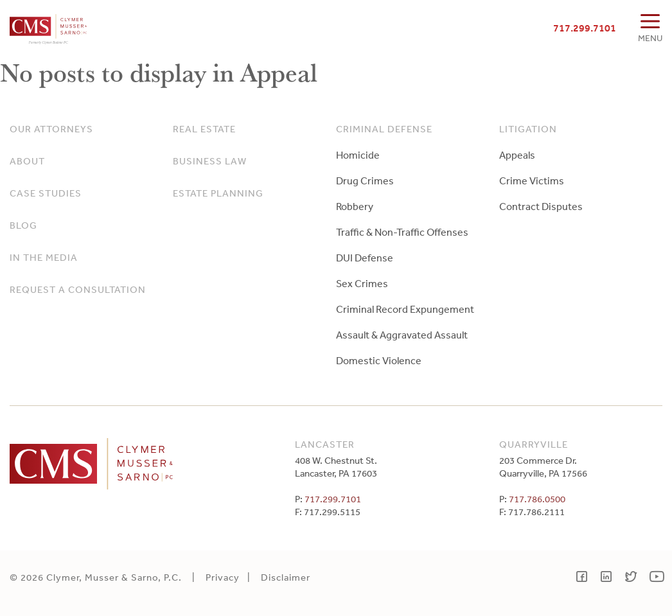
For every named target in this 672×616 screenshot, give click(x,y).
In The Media (44, 257)
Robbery (355, 206)
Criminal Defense (384, 129)
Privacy (223, 577)
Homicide (358, 155)
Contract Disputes (541, 206)
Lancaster (325, 444)
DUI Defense (365, 258)
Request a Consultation (78, 289)
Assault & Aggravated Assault (402, 335)
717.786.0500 (537, 499)
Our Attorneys (51, 129)
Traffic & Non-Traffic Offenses (402, 232)
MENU (650, 38)
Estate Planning (218, 193)
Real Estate (204, 129)
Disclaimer (286, 577)
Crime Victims (532, 180)
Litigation (528, 129)
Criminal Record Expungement (405, 309)
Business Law (210, 161)
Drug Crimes (365, 180)
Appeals (517, 155)
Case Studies (46, 193)
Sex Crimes (362, 283)
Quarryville (534, 444)
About (27, 161)
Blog (23, 225)
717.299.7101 (585, 28)
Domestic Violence (379, 360)
